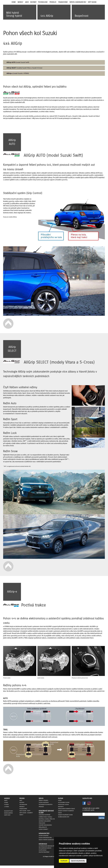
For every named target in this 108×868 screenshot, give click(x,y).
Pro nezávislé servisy (45, 848)
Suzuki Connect (43, 829)
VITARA (6, 802)
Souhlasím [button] (64, 861)
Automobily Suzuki (64, 802)
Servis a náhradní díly (78, 2)
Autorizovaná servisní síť (46, 846)
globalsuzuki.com (64, 817)
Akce (27, 2)
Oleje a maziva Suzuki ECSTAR (47, 840)
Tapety (21, 815)
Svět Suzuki (92, 2)
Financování (63, 2)
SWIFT (6, 800)
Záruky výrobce (43, 800)
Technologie (43, 2)
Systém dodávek (44, 836)
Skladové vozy (8, 811)
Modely (20, 2)
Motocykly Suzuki (63, 804)
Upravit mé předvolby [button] (78, 861)
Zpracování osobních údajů (66, 809)
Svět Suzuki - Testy (25, 811)
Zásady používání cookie (65, 815)
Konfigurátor (8, 813)
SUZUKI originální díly (45, 838)
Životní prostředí (44, 852)
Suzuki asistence (44, 802)
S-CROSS (6, 804)
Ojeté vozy (7, 815)
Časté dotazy (43, 850)
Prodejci (53, 2)
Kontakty (61, 807)
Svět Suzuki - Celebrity (26, 813)
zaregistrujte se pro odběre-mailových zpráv (91, 809)
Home (14, 2)
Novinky (33, 2)
